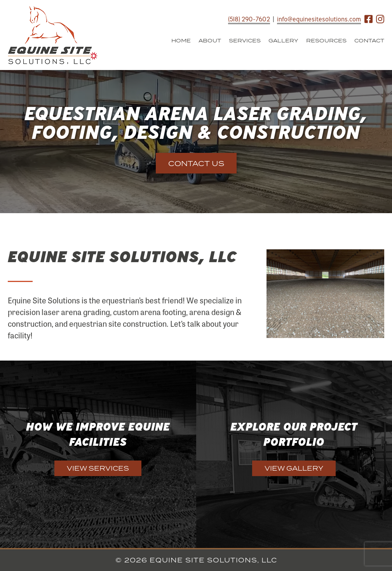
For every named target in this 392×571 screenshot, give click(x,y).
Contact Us (196, 163)
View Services (98, 468)
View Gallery (294, 468)
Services (245, 40)
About (210, 40)
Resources (326, 40)
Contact (369, 40)
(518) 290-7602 (249, 19)
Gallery (283, 40)
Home (181, 40)
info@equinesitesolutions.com (319, 19)
